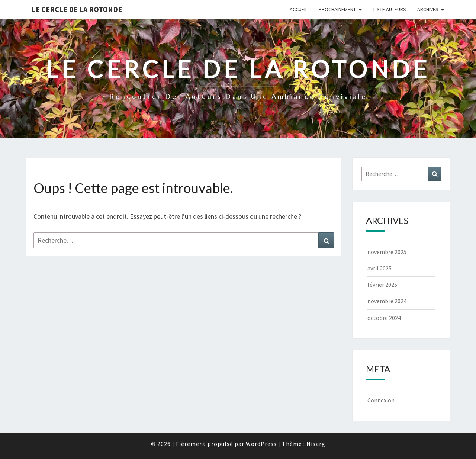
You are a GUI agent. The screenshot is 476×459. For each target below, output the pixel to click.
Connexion (381, 400)
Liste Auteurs (390, 9)
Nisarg (316, 444)
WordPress (261, 444)
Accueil (299, 9)
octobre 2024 (384, 318)
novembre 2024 (387, 301)
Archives (428, 9)
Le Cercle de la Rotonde (77, 9)
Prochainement (337, 9)
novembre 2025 (387, 252)
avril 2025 (379, 268)
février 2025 (382, 285)
